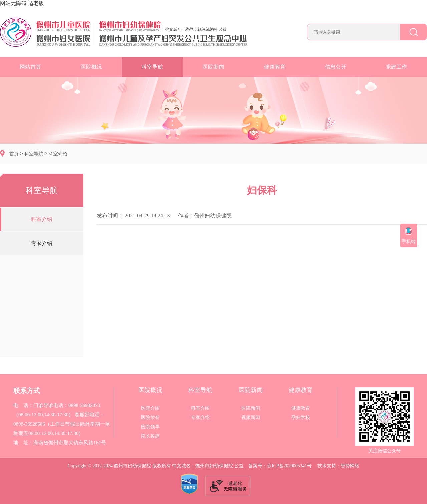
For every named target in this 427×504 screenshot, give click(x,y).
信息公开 (336, 67)
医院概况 (91, 67)
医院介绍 (150, 408)
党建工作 (396, 67)
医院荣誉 (150, 418)
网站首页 (30, 67)
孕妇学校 (301, 418)
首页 (14, 154)
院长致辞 (150, 436)
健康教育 (275, 67)
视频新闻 (251, 418)
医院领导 (150, 427)
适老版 (36, 3)
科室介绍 (58, 154)
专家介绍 (42, 243)
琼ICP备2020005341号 (289, 466)
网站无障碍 (13, 3)
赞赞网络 (350, 466)
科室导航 (152, 67)
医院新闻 (213, 67)
